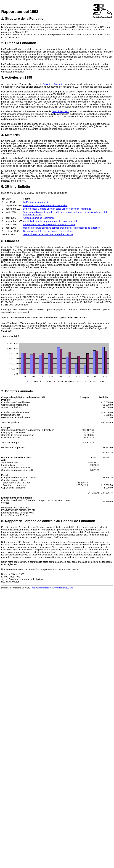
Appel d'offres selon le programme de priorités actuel (50, 221)
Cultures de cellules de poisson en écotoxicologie (48, 231)
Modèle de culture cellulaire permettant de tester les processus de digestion (61, 228)
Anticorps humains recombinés (39, 218)
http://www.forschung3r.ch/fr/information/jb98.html (52, 588)
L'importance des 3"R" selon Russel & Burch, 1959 (49, 225)
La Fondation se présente (36, 202)
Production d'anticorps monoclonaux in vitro (45, 205)
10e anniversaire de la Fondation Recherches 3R (48, 234)
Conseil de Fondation (53, 84)
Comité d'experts (60, 111)
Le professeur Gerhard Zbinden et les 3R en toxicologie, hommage (57, 209)
